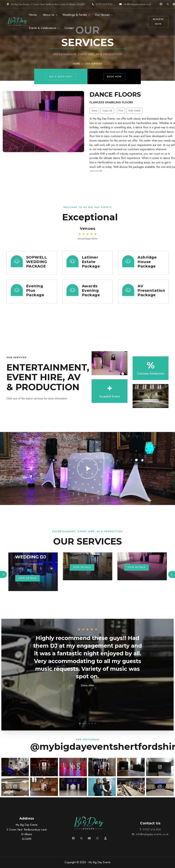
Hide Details (134, 111)
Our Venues (102, 15)
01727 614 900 (102, 4)
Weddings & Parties (75, 15)
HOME (76, 64)
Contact (69, 28)
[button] (80, 724)
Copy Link (107, 111)
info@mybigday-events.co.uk (135, 4)
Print (121, 111)
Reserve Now (158, 22)
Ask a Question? (61, 77)
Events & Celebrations (43, 28)
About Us (49, 15)
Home (33, 15)
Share (94, 111)
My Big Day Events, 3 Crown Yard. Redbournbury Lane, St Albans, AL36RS (46, 4)
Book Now (115, 77)
